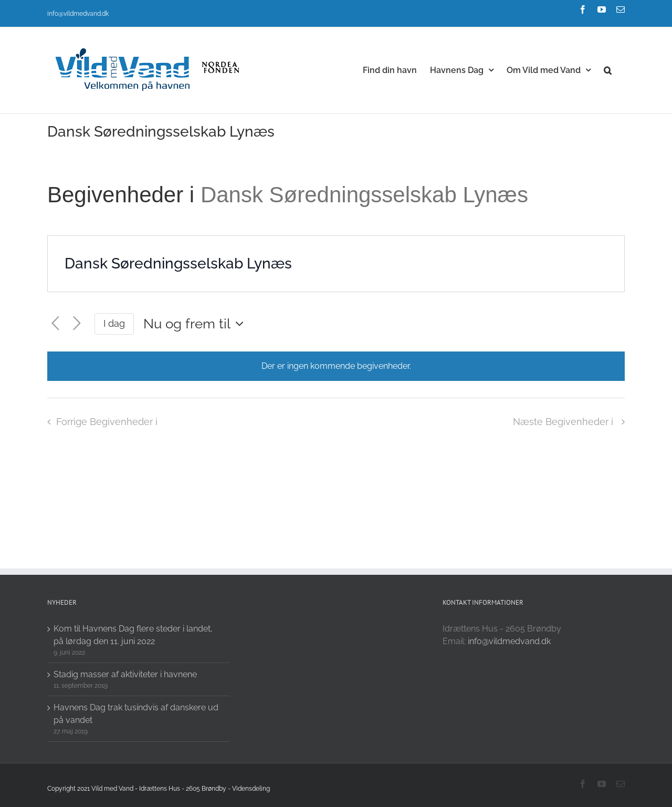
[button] (608, 69)
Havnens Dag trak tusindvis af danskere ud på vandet (136, 714)
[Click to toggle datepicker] (196, 324)
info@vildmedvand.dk (78, 14)
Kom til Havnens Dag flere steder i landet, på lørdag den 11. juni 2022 (133, 635)
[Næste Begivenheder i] (77, 324)
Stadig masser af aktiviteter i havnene (125, 674)
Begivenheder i (124, 195)
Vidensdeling (251, 789)
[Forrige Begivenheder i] (55, 324)
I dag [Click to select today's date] (114, 323)
